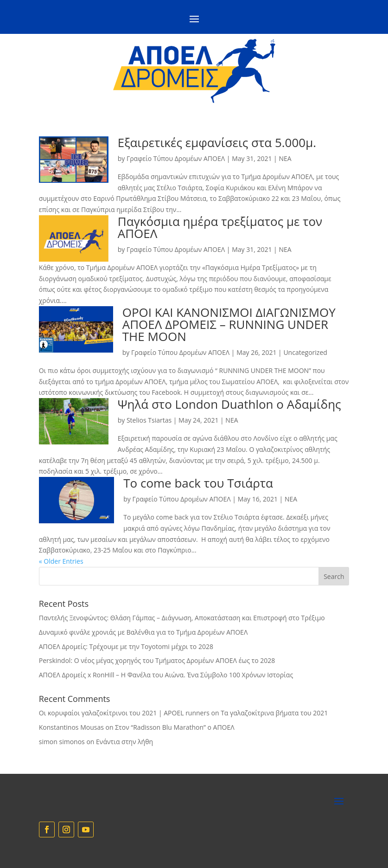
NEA (285, 158)
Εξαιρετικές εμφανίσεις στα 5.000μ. (217, 142)
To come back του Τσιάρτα (198, 483)
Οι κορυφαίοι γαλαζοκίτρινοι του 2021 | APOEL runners (124, 713)
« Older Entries (61, 561)
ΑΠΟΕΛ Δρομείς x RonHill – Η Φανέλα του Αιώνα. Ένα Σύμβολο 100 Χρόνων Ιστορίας (166, 675)
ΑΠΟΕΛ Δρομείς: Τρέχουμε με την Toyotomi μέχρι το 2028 (126, 646)
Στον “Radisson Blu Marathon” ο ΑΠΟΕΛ (175, 727)
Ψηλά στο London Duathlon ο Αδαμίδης (229, 404)
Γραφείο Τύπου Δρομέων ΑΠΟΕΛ (176, 158)
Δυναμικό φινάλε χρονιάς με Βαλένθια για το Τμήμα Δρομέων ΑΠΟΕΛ (143, 632)
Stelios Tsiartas (149, 420)
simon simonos (62, 742)
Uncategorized (305, 352)
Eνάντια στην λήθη (124, 742)
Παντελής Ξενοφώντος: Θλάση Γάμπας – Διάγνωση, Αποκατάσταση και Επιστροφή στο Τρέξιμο (182, 618)
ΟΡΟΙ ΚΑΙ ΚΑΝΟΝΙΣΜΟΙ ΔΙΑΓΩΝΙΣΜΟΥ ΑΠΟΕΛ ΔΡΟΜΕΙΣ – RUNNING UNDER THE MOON (229, 324)
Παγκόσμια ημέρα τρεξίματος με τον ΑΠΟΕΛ (220, 227)
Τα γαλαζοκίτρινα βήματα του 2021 (274, 713)
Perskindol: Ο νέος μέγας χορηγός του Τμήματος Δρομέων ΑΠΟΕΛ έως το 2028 (157, 660)
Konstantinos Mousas (71, 727)
